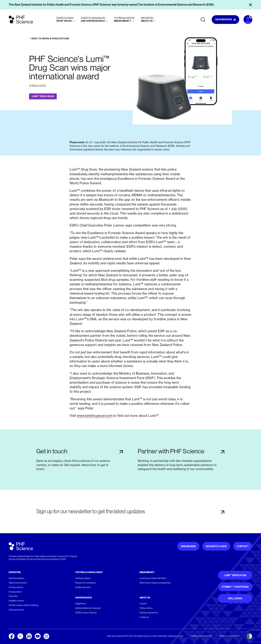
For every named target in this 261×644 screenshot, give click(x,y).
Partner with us (146, 608)
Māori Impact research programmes (155, 583)
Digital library (81, 604)
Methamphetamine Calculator (88, 608)
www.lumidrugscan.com (95, 416)
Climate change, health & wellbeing (24, 605)
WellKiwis (235, 598)
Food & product (15, 592)
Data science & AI (16, 610)
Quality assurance (83, 587)
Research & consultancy (86, 583)
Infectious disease (16, 578)
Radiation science (16, 601)
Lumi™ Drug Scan (235, 575)
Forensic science (16, 587)
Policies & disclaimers (149, 613)
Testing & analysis (83, 578)
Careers (143, 604)
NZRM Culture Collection (86, 613)
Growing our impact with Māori (153, 578)
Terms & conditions (201, 636)
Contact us (144, 617)
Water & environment (18, 583)
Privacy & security (229, 636)
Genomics (13, 596)
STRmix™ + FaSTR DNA (235, 587)
